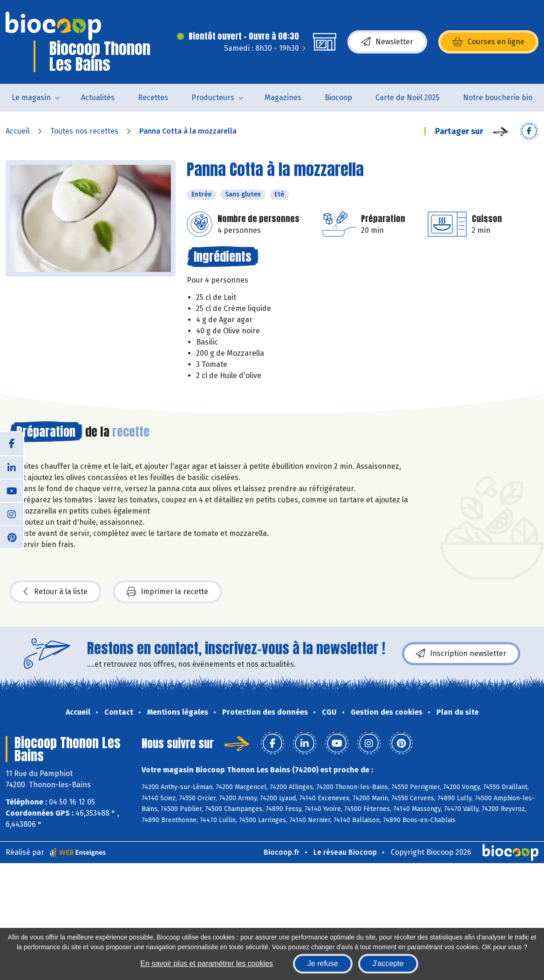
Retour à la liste (55, 592)
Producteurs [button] (213, 98)
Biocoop (338, 98)
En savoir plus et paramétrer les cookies (207, 963)
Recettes (153, 98)
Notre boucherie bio (498, 98)
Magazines (283, 98)
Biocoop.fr (282, 852)
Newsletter (387, 42)
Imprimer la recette (167, 592)
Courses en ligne (488, 42)
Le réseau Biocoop (345, 852)
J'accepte (388, 963)
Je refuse (323, 963)
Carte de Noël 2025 (408, 98)
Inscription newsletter (461, 654)
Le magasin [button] (31, 98)
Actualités (98, 98)
